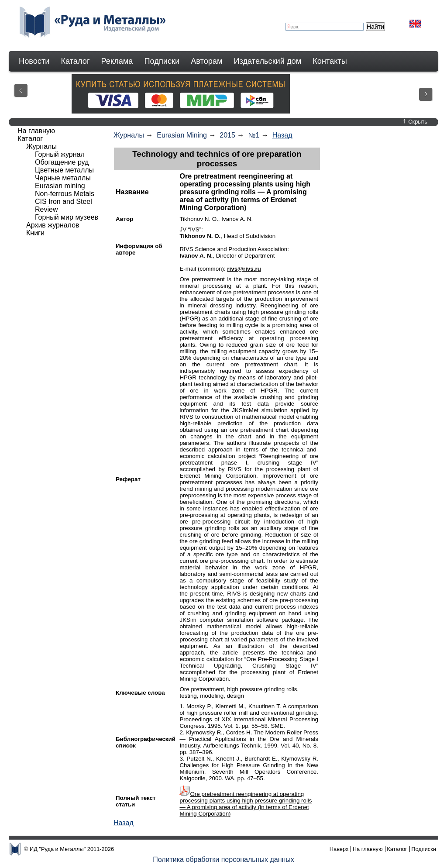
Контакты (330, 61)
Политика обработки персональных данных (223, 859)
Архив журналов (53, 225)
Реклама (117, 61)
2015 (227, 135)
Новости (34, 61)
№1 (254, 135)
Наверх (339, 849)
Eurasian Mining (182, 135)
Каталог (75, 61)
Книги (35, 233)
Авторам (206, 61)
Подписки (162, 61)
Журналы (129, 135)
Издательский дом (268, 61)
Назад (282, 135)
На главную (36, 131)
